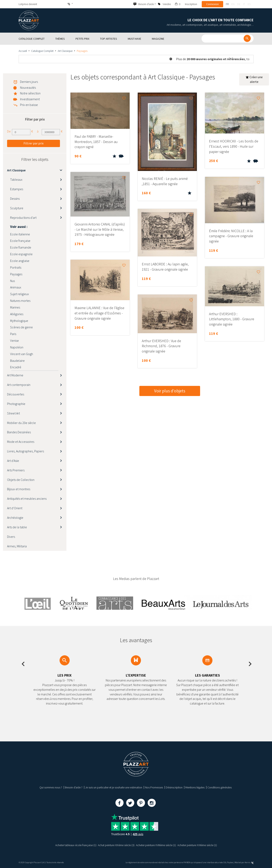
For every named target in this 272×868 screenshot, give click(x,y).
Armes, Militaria (17, 546)
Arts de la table (17, 527)
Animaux (16, 287)
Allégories (17, 314)
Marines (15, 307)
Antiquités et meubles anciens (27, 499)
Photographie (16, 404)
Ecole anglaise (20, 261)
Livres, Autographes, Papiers (26, 451)
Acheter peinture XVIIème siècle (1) (197, 845)
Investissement (30, 99)
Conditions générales (220, 787)
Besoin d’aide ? (74, 787)
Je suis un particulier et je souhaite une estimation (114, 787)
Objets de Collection (21, 480)
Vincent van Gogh (22, 354)
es (249, 4)
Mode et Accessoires (21, 442)
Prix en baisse (29, 105)
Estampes (17, 189)
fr (227, 4)
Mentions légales (195, 787)
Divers (11, 537)
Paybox (230, 862)
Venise (14, 341)
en (233, 4)
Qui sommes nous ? (51, 787)
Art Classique (65, 51)
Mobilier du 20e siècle (21, 423)
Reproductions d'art (23, 218)
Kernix (249, 862)
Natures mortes (20, 301)
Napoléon (17, 347)
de (239, 4)
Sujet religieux (20, 294)
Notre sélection (30, 93)
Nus (12, 281)
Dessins (15, 199)
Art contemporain (19, 385)
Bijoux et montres (19, 489)
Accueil (23, 51)
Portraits (16, 267)
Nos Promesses (154, 787)
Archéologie (15, 518)
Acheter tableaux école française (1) (76, 845)
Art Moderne (15, 375)
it (244, 4)
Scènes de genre (21, 327)
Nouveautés (28, 88)
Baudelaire (17, 361)
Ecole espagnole (21, 254)
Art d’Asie (13, 461)
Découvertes (16, 394)
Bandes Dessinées (19, 432)
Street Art (13, 413)
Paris (13, 334)
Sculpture (17, 208)
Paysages (16, 274)
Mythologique (19, 321)
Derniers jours (29, 82)
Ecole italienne (20, 234)
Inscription (191, 4)
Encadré (16, 367)
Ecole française (20, 241)
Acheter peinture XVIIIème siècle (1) (156, 845)
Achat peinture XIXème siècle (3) (116, 845)
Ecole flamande (21, 247)
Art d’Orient (15, 508)
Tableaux (16, 179)
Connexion (212, 4)
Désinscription (174, 787)
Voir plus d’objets (170, 391)
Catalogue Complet (42, 51)
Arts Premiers (16, 470)
